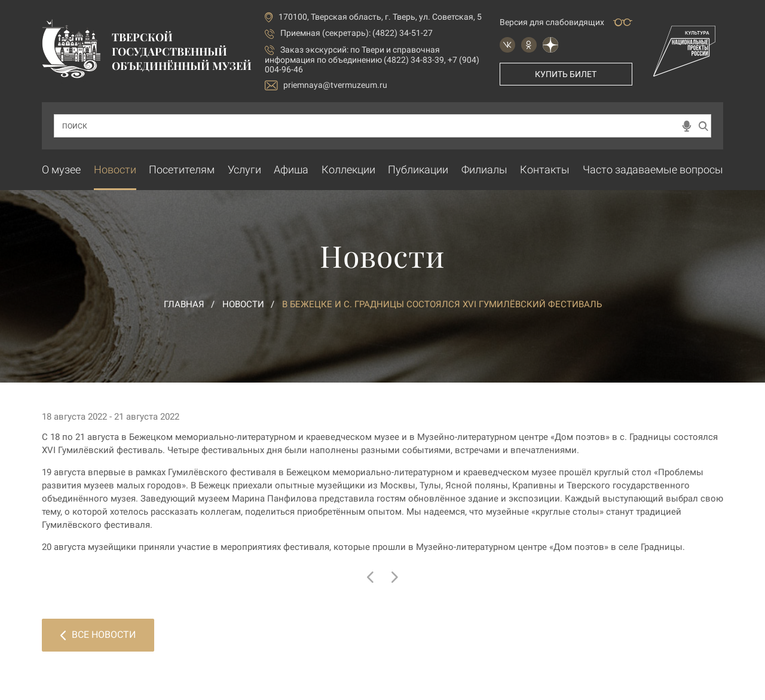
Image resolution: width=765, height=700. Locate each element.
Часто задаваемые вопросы (653, 169)
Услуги (244, 169)
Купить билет (566, 74)
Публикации (418, 169)
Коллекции (348, 169)
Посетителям (182, 169)
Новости (115, 169)
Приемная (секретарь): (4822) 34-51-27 (357, 33)
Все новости (98, 635)
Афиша (291, 169)
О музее (61, 169)
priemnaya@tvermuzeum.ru (326, 85)
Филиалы (484, 169)
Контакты (545, 169)
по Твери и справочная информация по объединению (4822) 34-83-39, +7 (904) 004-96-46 (372, 59)
